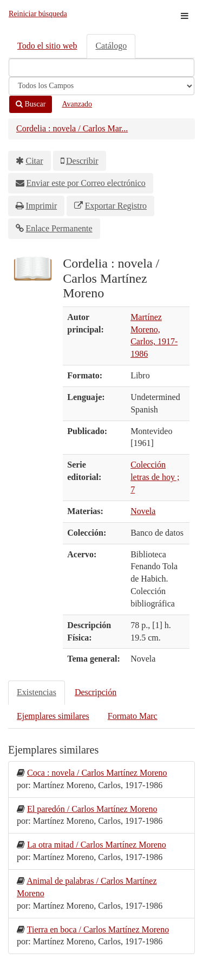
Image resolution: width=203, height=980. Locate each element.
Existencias (37, 692)
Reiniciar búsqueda (38, 14)
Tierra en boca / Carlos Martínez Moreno (98, 929)
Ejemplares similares (53, 716)
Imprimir (42, 206)
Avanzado (77, 104)
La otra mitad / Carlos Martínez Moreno (97, 845)
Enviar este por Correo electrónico (86, 183)
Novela (143, 511)
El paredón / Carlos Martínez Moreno (92, 809)
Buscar (31, 104)
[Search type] (101, 86)
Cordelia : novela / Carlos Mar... (72, 128)
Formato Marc (133, 716)
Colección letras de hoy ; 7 (155, 477)
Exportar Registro (116, 206)
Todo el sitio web (47, 46)
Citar (35, 161)
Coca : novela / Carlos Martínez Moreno (97, 773)
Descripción (96, 692)
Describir (82, 161)
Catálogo (111, 46)
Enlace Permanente (59, 228)
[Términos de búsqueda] (101, 68)
